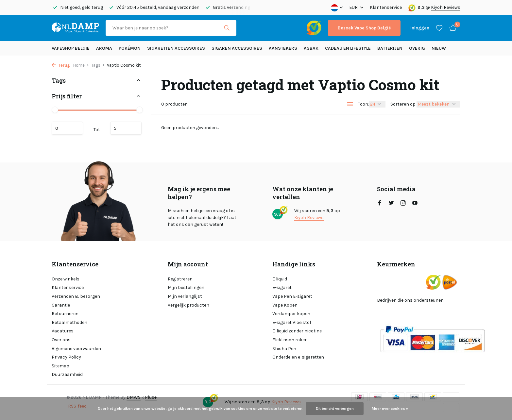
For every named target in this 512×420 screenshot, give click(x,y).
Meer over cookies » (390, 409)
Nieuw (439, 48)
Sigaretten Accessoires (176, 48)
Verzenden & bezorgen (76, 296)
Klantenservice (386, 7)
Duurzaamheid (67, 374)
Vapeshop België (71, 48)
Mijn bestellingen (186, 287)
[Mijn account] (420, 28)
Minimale (67, 128)
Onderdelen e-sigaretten (298, 357)
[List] (350, 104)
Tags (98, 65)
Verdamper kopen (291, 314)
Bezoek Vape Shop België (364, 28)
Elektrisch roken (290, 340)
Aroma (104, 48)
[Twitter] (391, 204)
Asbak (311, 48)
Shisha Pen (284, 349)
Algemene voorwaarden (76, 349)
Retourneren (65, 314)
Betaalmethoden (69, 322)
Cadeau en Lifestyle (348, 48)
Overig (417, 48)
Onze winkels (66, 279)
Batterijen (390, 48)
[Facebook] (380, 204)
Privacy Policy (66, 357)
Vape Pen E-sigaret (292, 296)
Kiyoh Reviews (446, 7)
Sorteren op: (403, 104)
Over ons (61, 340)
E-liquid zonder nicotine (297, 331)
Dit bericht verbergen (335, 409)
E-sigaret (282, 287)
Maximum (126, 128)
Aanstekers (283, 48)
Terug (61, 65)
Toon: (364, 104)
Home (81, 65)
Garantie (61, 305)
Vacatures (63, 331)
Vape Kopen (285, 305)
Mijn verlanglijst (185, 296)
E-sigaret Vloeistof (292, 322)
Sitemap (60, 366)
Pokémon (130, 48)
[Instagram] (403, 204)
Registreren (180, 279)
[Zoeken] (171, 28)
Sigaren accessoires (237, 48)
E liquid (280, 279)
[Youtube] (415, 204)
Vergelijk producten (188, 305)
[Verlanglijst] (439, 28)
